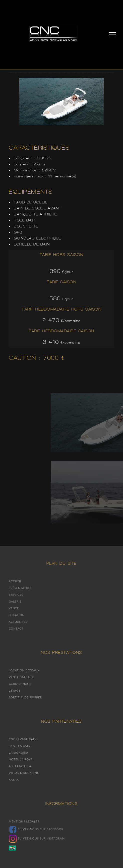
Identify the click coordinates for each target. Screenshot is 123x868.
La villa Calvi (20, 746)
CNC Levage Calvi (23, 739)
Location (17, 615)
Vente (14, 608)
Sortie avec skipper (25, 697)
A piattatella (20, 766)
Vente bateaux (21, 677)
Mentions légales (24, 821)
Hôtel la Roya (21, 759)
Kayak (14, 780)
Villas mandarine (24, 773)
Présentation (20, 588)
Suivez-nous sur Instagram (37, 838)
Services (16, 595)
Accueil (15, 581)
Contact (16, 628)
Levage (15, 690)
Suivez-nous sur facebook (36, 829)
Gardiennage (20, 684)
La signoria (19, 753)
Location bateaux (24, 670)
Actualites (18, 622)
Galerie (15, 601)
